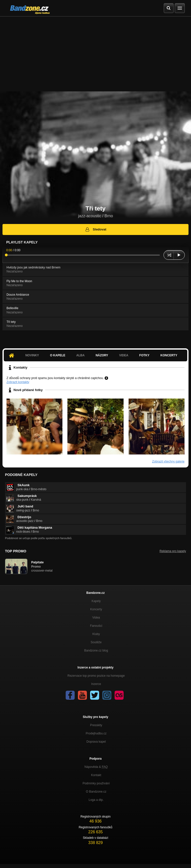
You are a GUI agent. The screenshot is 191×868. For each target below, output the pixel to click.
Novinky (32, 355)
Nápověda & (96, 767)
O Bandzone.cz (96, 792)
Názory (102, 355)
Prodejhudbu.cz (96, 733)
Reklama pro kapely (173, 551)
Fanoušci (96, 626)
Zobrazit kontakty (18, 382)
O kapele (58, 355)
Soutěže (96, 642)
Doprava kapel (96, 742)
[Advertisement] (95, 54)
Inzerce (96, 684)
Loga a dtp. (96, 800)
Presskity (96, 725)
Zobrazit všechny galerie (168, 461)
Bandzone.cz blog (96, 651)
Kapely (96, 601)
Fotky (144, 355)
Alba (81, 355)
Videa (124, 355)
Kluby (96, 634)
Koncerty (169, 355)
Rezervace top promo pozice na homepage (96, 676)
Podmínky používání (96, 783)
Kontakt (96, 775)
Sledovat (95, 229)
